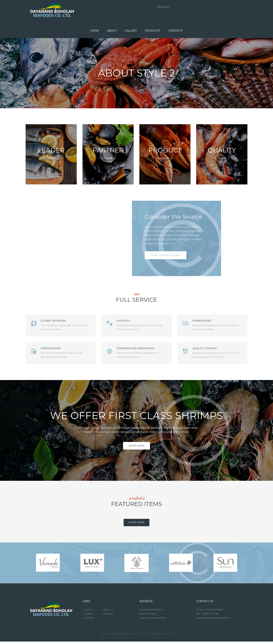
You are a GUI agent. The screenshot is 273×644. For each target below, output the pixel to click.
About (107, 612)
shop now (136, 525)
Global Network (58, 321)
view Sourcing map (166, 256)
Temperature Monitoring (141, 349)
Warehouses (207, 321)
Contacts (90, 620)
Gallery (89, 616)
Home (88, 612)
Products (108, 616)
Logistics (128, 321)
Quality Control (210, 349)
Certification (56, 349)
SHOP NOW (136, 447)
